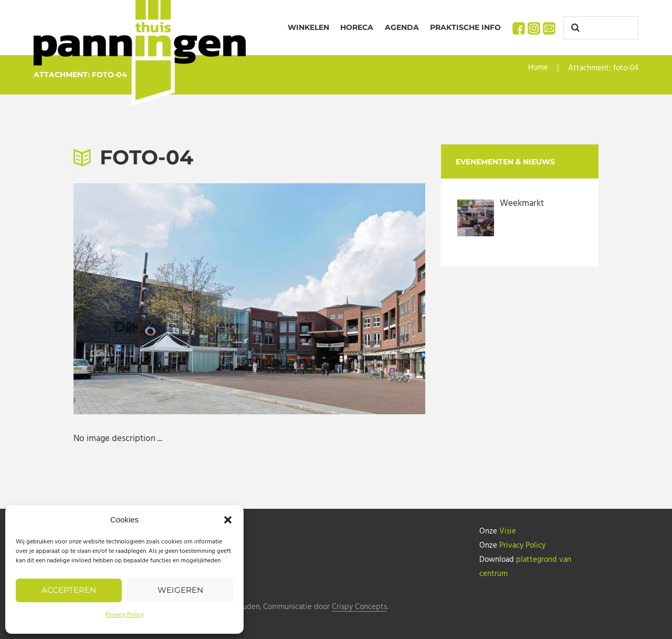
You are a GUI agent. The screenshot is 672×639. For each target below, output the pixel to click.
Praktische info (465, 27)
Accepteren (69, 590)
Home (538, 68)
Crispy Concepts (359, 605)
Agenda (402, 27)
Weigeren (180, 590)
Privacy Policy (125, 615)
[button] (228, 520)
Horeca (357, 27)
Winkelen (308, 27)
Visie (508, 531)
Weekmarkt (522, 203)
